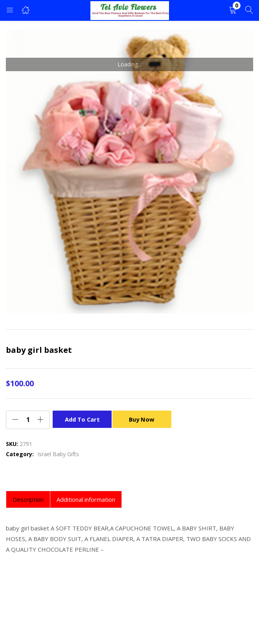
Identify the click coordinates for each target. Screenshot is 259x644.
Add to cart (82, 419)
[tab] (28, 499)
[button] (233, 10)
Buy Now (144, 419)
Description (28, 499)
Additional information (86, 499)
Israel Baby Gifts (58, 454)
